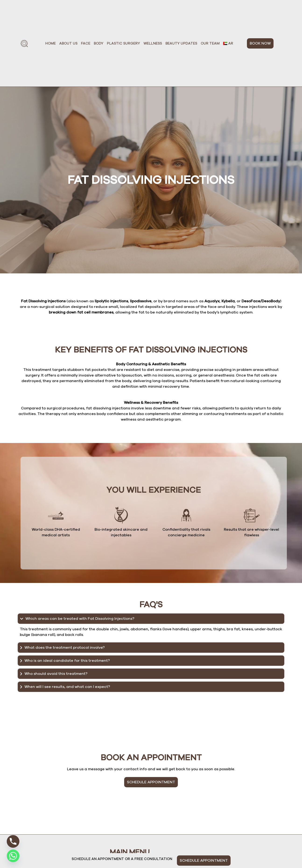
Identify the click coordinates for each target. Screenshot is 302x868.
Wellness (153, 43)
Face (86, 43)
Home (51, 43)
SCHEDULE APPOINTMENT (151, 782)
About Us (68, 43)
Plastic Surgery (123, 43)
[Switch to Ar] (228, 43)
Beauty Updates (181, 43)
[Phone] (13, 841)
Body (99, 43)
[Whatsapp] (13, 856)
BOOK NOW (260, 43)
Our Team (210, 43)
